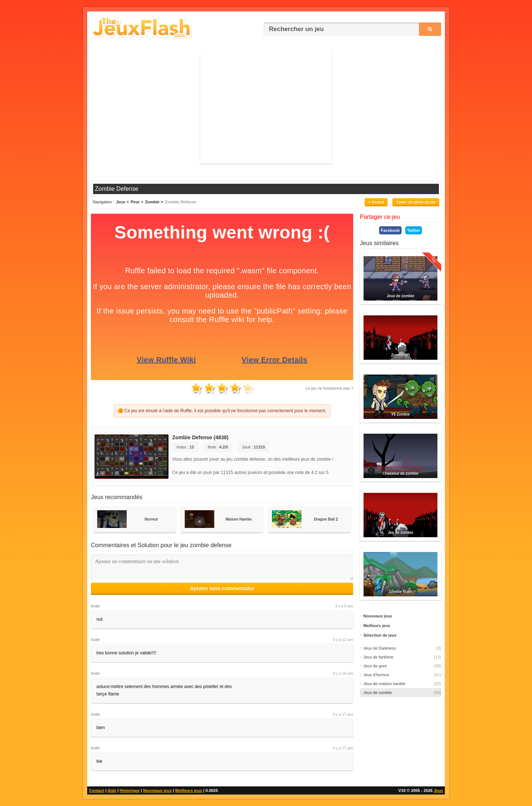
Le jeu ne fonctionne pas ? (329, 388)
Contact (97, 790)
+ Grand (376, 202)
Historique (130, 790)
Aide (112, 790)
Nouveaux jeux (157, 790)
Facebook (390, 230)
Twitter (414, 230)
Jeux (438, 790)
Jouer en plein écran (416, 202)
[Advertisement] (266, 108)
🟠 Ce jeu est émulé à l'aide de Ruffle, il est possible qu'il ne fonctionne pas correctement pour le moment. (222, 411)
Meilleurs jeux (189, 790)
